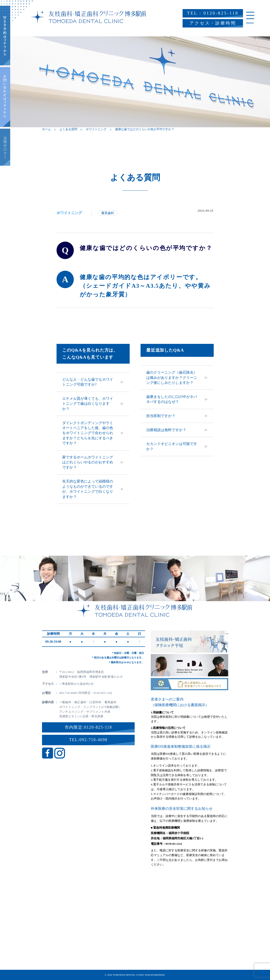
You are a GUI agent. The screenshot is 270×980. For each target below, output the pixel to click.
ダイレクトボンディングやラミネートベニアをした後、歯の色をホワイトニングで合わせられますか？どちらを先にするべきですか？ (88, 433)
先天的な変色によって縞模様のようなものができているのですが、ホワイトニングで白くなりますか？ (88, 489)
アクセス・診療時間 (213, 23)
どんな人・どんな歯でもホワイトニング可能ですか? (88, 382)
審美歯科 (108, 213)
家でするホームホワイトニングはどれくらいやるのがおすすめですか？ (88, 462)
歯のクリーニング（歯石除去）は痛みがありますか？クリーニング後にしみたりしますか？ (172, 377)
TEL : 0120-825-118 (213, 13)
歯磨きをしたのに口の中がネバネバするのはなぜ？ (172, 399)
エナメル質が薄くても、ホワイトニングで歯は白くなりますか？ (88, 404)
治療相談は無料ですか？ (166, 430)
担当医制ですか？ (161, 416)
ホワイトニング (69, 213)
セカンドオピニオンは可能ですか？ (172, 446)
